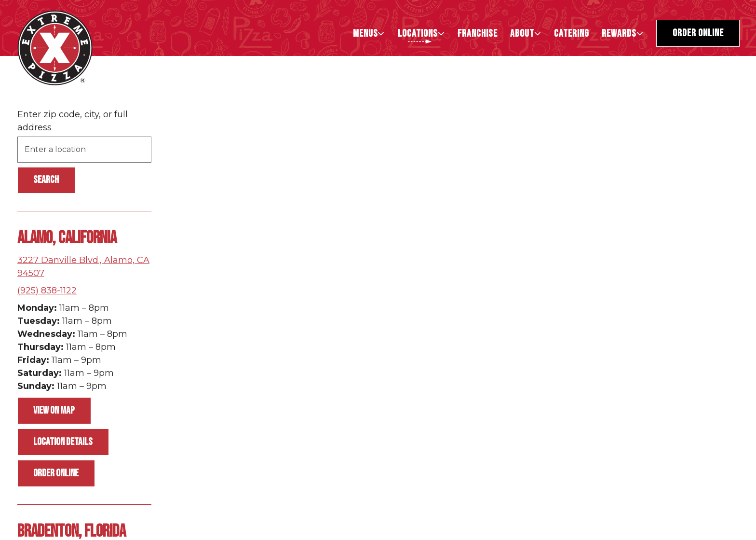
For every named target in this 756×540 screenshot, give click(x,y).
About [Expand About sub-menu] (526, 33)
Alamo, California (67, 238)
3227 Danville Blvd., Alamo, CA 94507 (83, 267)
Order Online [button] (698, 33)
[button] (625, 438)
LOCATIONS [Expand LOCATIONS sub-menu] (422, 33)
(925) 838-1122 (47, 291)
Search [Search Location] (46, 180)
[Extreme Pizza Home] (55, 47)
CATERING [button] (572, 34)
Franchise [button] (478, 34)
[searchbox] (84, 150)
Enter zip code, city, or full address (73, 121)
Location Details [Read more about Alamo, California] (63, 442)
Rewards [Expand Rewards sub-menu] (623, 33)
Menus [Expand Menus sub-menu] (370, 33)
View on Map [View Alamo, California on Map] (54, 410)
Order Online (56, 473)
